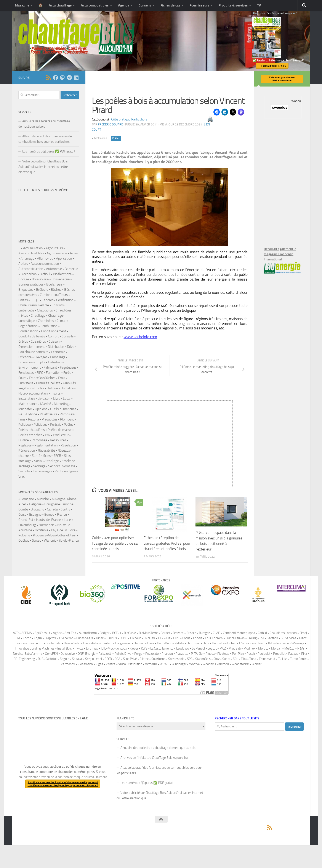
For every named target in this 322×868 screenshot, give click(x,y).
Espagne (35, 514)
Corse (22, 514)
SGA (117, 659)
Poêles (116, 138)
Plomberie (67, 419)
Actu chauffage (60, 5)
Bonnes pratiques (31, 284)
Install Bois (65, 648)
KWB (144, 648)
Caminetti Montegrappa (239, 633)
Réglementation (46, 445)
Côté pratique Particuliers (129, 119)
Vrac (22, 476)
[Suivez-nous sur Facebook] (56, 78)
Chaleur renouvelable (34, 305)
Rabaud (293, 654)
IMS (271, 643)
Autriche (43, 499)
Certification (65, 300)
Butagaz (204, 633)
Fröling (252, 638)
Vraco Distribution (130, 664)
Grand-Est (26, 520)
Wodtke (195, 664)
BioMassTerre (148, 633)
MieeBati (235, 648)
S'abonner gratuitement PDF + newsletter (282, 79)
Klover (134, 648)
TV (259, 5)
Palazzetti (105, 654)
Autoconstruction (31, 269)
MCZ (223, 648)
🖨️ (210, 119)
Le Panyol (198, 648)
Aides (74, 253)
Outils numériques (63, 409)
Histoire (52, 388)
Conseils (145, 5)
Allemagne (26, 499)
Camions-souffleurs (54, 295)
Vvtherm (151, 664)
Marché (46, 404)
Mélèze (289, 648)
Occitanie (42, 530)
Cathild (262, 633)
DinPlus (112, 638)
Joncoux (122, 648)
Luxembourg (27, 525)
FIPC (40, 373)
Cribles (23, 341)
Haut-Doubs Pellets (170, 643)
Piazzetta (182, 654)
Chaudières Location (283, 633)
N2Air (301, 648)
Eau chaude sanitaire (33, 352)
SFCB (57, 456)
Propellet (279, 654)
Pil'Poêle (197, 654)
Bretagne (37, 509)
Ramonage (39, 440)
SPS (190, 659)
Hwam (261, 643)
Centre (65, 509)
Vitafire (111, 664)
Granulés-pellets (48, 383)
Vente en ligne (65, 471)
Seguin (65, 659)
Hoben (232, 643)
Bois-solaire (40, 279)
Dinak (100, 638)
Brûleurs (42, 290)
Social (38, 461)
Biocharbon (29, 274)
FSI (262, 638)
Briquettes (26, 290)
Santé (36, 456)
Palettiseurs (48, 414)
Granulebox (35, 643)
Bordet (165, 633)
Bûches (56, 290)
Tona (253, 659)
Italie (67, 520)
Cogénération (28, 326)
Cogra (38, 638)
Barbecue (71, 269)
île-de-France (69, 540)
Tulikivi (283, 659)
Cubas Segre (85, 638)
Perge (138, 654)
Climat (61, 321)
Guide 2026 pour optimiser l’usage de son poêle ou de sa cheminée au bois (115, 543)
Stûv (216, 659)
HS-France (246, 643)
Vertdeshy (68, 664)
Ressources (58, 440)
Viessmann (85, 664)
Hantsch (107, 643)
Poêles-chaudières (32, 430)
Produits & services (233, 5)
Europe (49, 514)
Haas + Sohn (72, 643)
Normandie (47, 525)
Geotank (272, 638)
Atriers (23, 264)
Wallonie (50, 540)
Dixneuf (135, 638)
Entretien (55, 362)
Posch (251, 654)
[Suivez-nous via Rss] (49, 78)
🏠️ (41, 5)
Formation (53, 373)
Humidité (67, 388)
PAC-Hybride (28, 414)
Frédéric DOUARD (111, 124)
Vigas (99, 664)
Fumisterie (26, 383)
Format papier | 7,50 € (271, 66)
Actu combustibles (95, 5)
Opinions (41, 409)
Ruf (40, 659)
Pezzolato (152, 654)
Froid (62, 378)
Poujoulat (264, 654)
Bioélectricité (62, 274)
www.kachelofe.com (140, 337)
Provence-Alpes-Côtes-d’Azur (54, 535)
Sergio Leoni (94, 659)
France (62, 514)
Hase (151, 643)
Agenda (124, 5)
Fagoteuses (68, 367)
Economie (58, 352)
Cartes (23, 300)
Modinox (249, 648)
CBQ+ (35, 300)
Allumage (27, 258)
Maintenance (28, 404)
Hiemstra (218, 643)
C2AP (216, 633)
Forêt (67, 373)
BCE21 (117, 633)
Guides (39, 388)
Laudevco (183, 648)
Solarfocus (158, 659)
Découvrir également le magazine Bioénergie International (280, 254)
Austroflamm (88, 633)
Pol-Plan (238, 654)
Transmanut (267, 659)
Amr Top (70, 633)
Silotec (144, 659)
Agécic (57, 633)
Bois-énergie (61, 279)
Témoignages (42, 471)
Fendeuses (26, 373)
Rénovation (27, 450)
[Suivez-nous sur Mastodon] (62, 78)
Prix (48, 435)
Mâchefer (25, 409)
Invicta (79, 648)
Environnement (30, 367)
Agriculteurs (54, 248)
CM (18, 638)
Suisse (37, 540)
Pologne (24, 535)
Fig (168, 638)
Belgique (35, 504)
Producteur (61, 435)
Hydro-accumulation (33, 393)
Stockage (52, 461)
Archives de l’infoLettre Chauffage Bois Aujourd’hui (154, 758)
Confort (53, 336)
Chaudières (45, 310)
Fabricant (50, 367)
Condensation (28, 331)
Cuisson (54, 341)
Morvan (276, 648)
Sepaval (77, 659)
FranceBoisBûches (42, 378)
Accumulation (33, 248)
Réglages (25, 445)
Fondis (198, 638)
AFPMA (27, 633)
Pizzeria (34, 419)
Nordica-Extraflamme (28, 654)
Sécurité (24, 471)
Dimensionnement (32, 347)
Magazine (22, 5)
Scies (47, 456)
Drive (71, 347)
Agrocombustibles (31, 253)
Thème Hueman (74, 836)
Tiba (244, 659)
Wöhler (257, 664)
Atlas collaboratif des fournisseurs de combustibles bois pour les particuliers (45, 139)
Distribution (56, 347)
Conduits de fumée (32, 336)
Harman (139, 643)
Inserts (56, 393)
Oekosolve (68, 654)
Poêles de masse (60, 430)
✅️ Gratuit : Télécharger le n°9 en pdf (278, 40)
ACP (16, 633)
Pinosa (210, 654)
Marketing (61, 404)
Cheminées (46, 321)
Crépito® (50, 638)
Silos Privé (130, 659)
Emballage (58, 357)
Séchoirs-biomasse (62, 466)
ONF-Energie (87, 654)
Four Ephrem (214, 638)
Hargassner (123, 643)
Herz (206, 643)
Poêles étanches (30, 435)
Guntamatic (53, 643)
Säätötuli (51, 659)
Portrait (56, 424)
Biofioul (45, 274)
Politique (25, 424)
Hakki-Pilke (91, 643)
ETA (161, 638)
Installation (27, 399)
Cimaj (303, 633)
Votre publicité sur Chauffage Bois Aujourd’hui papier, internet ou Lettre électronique (43, 167)
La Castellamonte (162, 648)
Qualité (24, 440)
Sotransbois (176, 659)
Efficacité (25, 357)
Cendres (48, 300)
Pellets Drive (123, 654)
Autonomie (54, 269)
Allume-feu (45, 258)
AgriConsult (42, 633)
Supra (226, 659)
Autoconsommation (45, 264)
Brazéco (178, 633)
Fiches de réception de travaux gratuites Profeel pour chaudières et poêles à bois (167, 543)
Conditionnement (54, 331)
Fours (22, 378)
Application (64, 258)
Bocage (24, 279)
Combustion (49, 326)
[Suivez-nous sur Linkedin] (76, 78)
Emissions (26, 362)
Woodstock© (240, 664)
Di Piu (123, 638)
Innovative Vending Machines (35, 648)
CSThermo (66, 638)
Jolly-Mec (107, 648)
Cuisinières (38, 341)
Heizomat (193, 643)
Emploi (40, 362)
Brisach (191, 633)
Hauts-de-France (49, 520)
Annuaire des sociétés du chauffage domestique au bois (44, 124)
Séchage (39, 466)
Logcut (212, 648)
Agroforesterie (57, 253)
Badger (105, 633)
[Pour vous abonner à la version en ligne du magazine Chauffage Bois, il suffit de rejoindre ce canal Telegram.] (69, 78)
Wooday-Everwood (216, 664)
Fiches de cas (170, 5)
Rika (304, 654)
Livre (57, 399)
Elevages (41, 357)
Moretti (263, 648)
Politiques (40, 424)
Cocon (27, 638)
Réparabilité (46, 450)
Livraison (44, 399)
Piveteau (223, 654)
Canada (52, 509)
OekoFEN (51, 654)
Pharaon (167, 654)
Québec (24, 540)
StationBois (203, 659)
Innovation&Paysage (290, 643)
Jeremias (92, 648)
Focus (186, 638)
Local (67, 399)
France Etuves (235, 638)
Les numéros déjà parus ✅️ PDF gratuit (49, 151)
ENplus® (149, 638)
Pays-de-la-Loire (63, 530)
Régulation (68, 445)
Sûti (235, 659)
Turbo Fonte (298, 659)
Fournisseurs (199, 5)
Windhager (179, 664)
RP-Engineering (24, 659)
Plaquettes (50, 419)
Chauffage (38, 315)
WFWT (164, 664)
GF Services (288, 638)
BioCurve (130, 633)
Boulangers (54, 284)
